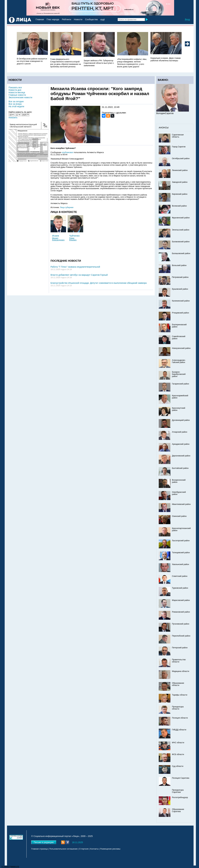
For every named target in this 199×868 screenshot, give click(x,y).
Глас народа (53, 19)
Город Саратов (179, 147)
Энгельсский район (181, 230)
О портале (84, 849)
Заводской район (180, 182)
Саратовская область (178, 136)
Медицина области (181, 671)
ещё (103, 19)
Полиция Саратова (181, 778)
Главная (40, 19)
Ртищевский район (180, 313)
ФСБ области (178, 754)
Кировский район (180, 194)
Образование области (178, 684)
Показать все (15, 87)
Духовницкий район (181, 420)
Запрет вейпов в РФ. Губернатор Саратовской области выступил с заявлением (99, 63)
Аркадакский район (181, 444)
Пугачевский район (181, 624)
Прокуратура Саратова (178, 791)
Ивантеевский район (181, 504)
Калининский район (181, 301)
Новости (78, 19)
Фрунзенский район (181, 218)
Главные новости (17, 95)
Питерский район (180, 648)
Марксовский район (181, 600)
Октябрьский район (181, 158)
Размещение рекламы (110, 849)
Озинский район (179, 516)
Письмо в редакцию (44, 842)
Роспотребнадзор (180, 797)
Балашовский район (181, 253)
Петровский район (180, 277)
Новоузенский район (181, 348)
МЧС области (178, 743)
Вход (187, 19)
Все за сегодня (16, 101)
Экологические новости (20, 97)
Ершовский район (180, 289)
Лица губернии (67, 207)
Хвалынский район (180, 564)
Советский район (180, 576)
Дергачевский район (181, 456)
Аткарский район (180, 432)
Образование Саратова (178, 810)
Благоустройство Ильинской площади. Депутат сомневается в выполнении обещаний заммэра (99, 283)
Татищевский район (181, 553)
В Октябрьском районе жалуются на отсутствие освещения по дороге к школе (32, 61)
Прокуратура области (178, 708)
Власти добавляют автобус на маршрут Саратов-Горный (79, 275)
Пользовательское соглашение (63, 849)
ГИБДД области (179, 730)
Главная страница (39, 849)
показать (13, 117)
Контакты (94, 849)
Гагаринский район (180, 384)
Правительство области (179, 661)
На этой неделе (16, 106)
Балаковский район (181, 242)
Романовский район (181, 612)
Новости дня (15, 90)
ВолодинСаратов (165, 113)
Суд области (178, 766)
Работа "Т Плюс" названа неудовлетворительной (75, 267)
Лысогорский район (181, 541)
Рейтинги (66, 19)
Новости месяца (17, 92)
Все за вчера (15, 104)
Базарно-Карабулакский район (179, 374)
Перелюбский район (181, 636)
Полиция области (180, 718)
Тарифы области (180, 695)
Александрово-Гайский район (179, 361)
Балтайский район (180, 468)
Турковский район (180, 588)
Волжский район (179, 206)
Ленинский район (180, 170)
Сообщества (91, 19)
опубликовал (68, 152)
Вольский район (179, 265)
